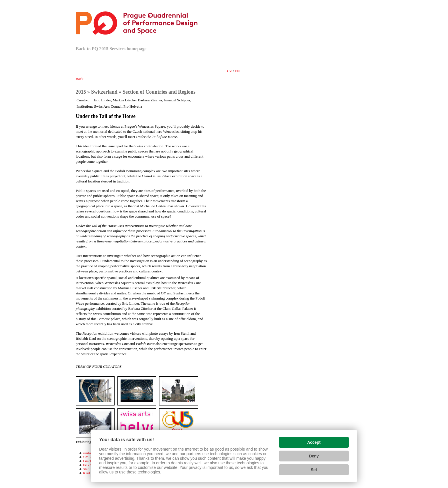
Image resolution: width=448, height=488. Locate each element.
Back (80, 79)
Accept (314, 442)
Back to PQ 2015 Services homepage (111, 49)
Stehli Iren (91, 469)
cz (230, 71)
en (237, 71)
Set (314, 470)
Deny (314, 456)
